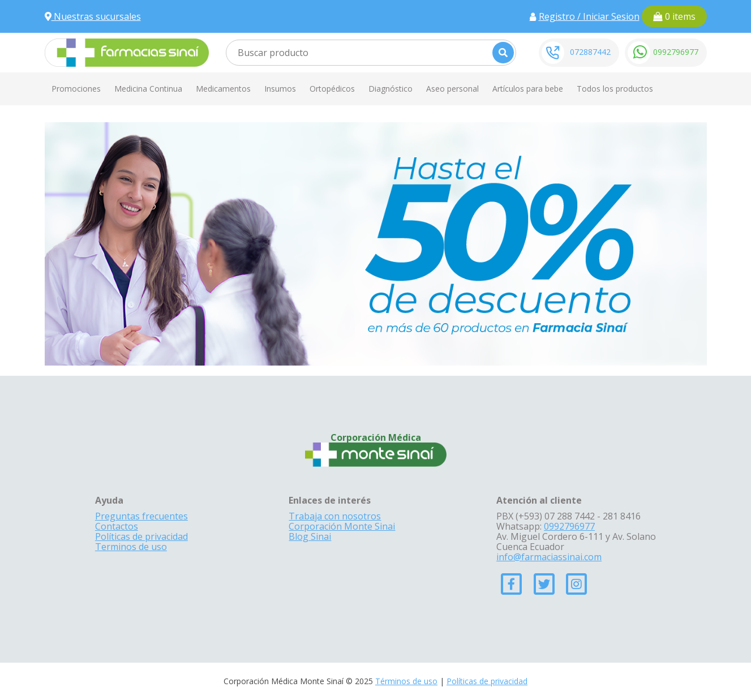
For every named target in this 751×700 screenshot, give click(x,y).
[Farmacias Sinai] (127, 51)
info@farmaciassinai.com (549, 557)
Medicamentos (223, 89)
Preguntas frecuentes (141, 516)
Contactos (117, 526)
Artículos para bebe (528, 89)
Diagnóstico (390, 89)
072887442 (590, 52)
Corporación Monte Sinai (342, 526)
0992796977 (676, 52)
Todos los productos (615, 89)
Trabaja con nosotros (335, 516)
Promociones (76, 89)
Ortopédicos (332, 89)
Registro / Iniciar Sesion (589, 16)
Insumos (280, 89)
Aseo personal (452, 89)
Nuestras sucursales (93, 16)
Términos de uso (406, 681)
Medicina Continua (148, 89)
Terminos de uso (131, 547)
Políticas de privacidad (141, 536)
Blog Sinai (310, 536)
